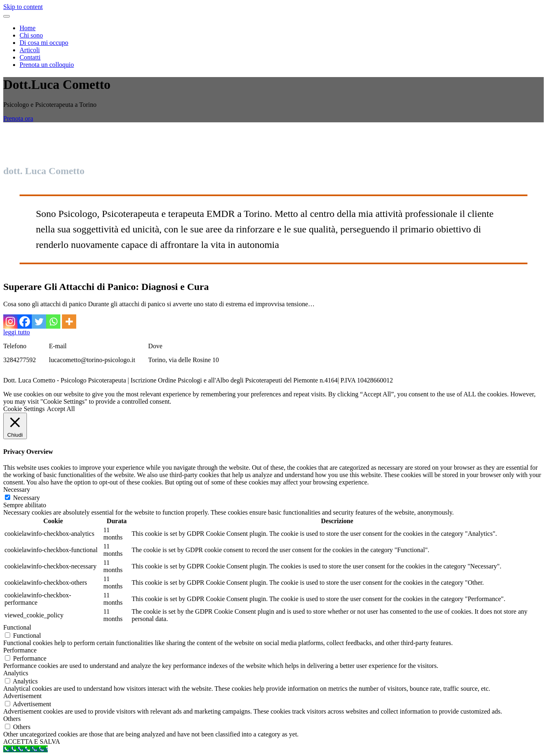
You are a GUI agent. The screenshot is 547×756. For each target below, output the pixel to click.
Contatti (30, 57)
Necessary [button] (17, 490)
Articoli (30, 50)
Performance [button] (20, 650)
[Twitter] (39, 322)
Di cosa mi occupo (44, 43)
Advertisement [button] (22, 696)
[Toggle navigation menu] (7, 16)
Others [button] (12, 719)
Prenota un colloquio (47, 65)
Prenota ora (18, 118)
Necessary (26, 498)
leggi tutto (17, 332)
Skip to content (23, 7)
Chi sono (31, 35)
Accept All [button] (61, 409)
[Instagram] (10, 322)
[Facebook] (25, 322)
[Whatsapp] (53, 322)
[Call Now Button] (25, 749)
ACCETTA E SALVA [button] (32, 742)
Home (28, 28)
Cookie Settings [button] (24, 409)
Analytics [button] (16, 673)
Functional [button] (17, 627)
